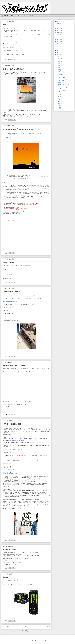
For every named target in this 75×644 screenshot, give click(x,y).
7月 (59, 68)
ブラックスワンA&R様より (14, 69)
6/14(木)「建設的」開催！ (13, 424)
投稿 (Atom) (28, 631)
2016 (58, 46)
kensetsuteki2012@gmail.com (10, 474)
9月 (59, 63)
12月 (59, 57)
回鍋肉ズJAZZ (8, 262)
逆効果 (5, 577)
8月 (59, 65)
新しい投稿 (6, 627)
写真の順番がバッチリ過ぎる (32, 299)
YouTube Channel (34, 16)
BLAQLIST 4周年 (10, 550)
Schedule (45, 16)
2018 (58, 42)
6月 (59, 70)
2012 (58, 55)
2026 (58, 24)
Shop (25, 16)
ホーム (27, 627)
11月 (59, 59)
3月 (59, 103)
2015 (58, 48)
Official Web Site (16, 16)
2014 (58, 50)
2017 (58, 44)
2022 (58, 33)
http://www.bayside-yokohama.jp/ (17, 440)
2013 (58, 53)
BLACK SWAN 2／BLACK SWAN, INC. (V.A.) (21, 129)
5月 (59, 99)
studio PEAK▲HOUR (11, 292)
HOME (6, 16)
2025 (58, 26)
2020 (58, 37)
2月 (59, 106)
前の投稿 (47, 627)
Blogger (46, 641)
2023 (58, 30)
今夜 (4, 24)
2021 (58, 35)
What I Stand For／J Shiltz (14, 366)
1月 (59, 108)
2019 (58, 39)
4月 (59, 101)
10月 (59, 61)
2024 (58, 28)
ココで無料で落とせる (8, 404)
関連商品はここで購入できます (10, 302)
